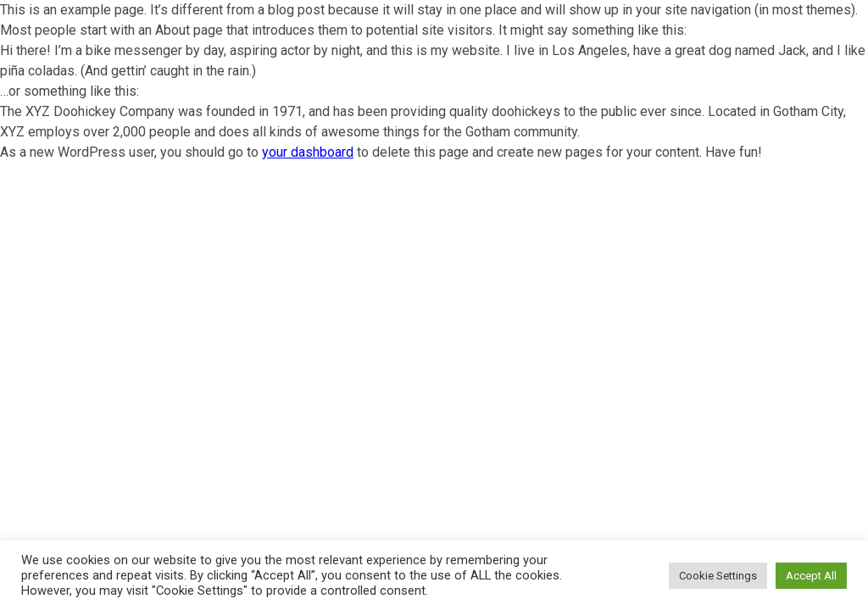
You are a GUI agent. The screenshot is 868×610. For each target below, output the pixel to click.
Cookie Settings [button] (718, 576)
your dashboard (308, 152)
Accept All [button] (811, 576)
